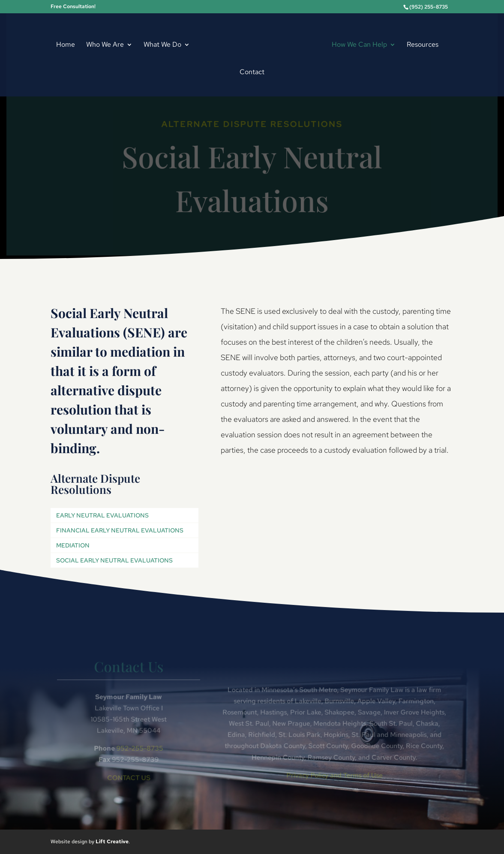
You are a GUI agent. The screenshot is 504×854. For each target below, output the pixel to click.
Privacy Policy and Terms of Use (333, 775)
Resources (423, 45)
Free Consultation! (73, 7)
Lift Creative (112, 842)
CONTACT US (130, 777)
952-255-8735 (141, 748)
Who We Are (105, 45)
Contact (252, 73)
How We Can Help (359, 45)
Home (66, 45)
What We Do (162, 45)
